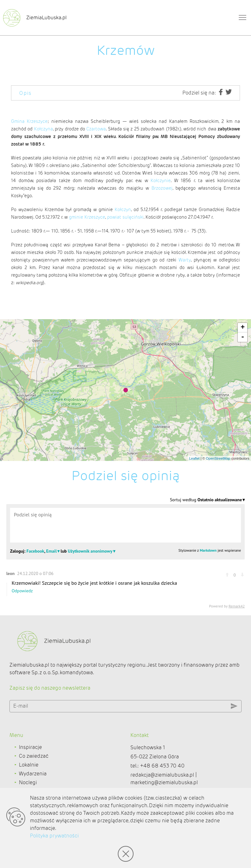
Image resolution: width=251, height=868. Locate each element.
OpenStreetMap (218, 458)
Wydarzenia (33, 774)
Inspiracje (30, 747)
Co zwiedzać (34, 756)
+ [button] (243, 328)
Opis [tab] (26, 93)
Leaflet (194, 458)
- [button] (243, 337)
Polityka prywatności (54, 836)
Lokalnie (29, 765)
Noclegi (28, 782)
